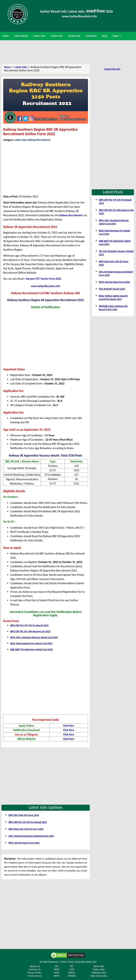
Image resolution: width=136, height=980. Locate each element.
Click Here (69, 726)
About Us (35, 966)
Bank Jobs (99, 966)
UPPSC (72, 973)
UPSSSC (72, 976)
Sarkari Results (112, 69)
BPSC (57, 976)
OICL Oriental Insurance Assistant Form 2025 (31, 836)
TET (72, 966)
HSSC (57, 973)
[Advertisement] (68, 52)
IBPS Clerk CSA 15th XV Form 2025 (26, 829)
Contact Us (35, 969)
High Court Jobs (99, 976)
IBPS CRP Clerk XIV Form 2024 (24, 815)
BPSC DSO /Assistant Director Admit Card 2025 (34, 637)
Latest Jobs (21, 67)
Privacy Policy (35, 973)
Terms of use (35, 976)
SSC (57, 966)
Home (7, 67)
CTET (72, 969)
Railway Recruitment (39, 140)
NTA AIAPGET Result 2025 (112, 289)
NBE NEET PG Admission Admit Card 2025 (32, 649)
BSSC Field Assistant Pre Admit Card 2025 (31, 643)
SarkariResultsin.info (86, 962)
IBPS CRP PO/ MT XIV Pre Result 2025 (29, 625)
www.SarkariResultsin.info (46, 286)
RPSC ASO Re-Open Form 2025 (24, 843)
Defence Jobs (99, 973)
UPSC (57, 969)
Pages (117, 36)
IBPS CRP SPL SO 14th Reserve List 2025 (30, 631)
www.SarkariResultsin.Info (79, 16)
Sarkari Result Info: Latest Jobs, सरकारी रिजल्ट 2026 (76, 11)
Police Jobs (99, 969)
